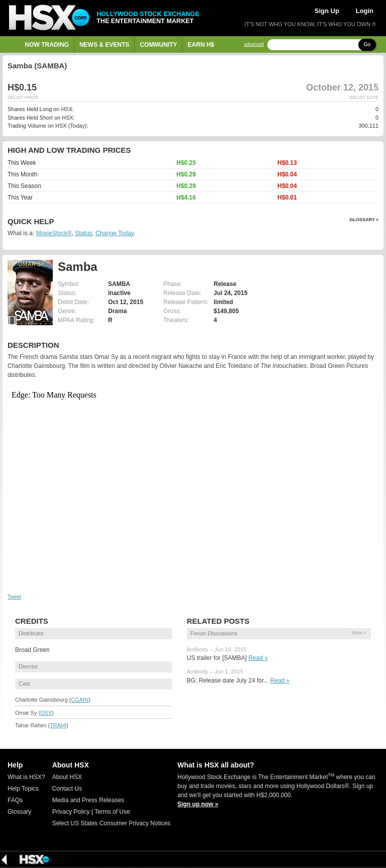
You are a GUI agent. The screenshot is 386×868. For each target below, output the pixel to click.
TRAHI (58, 725)
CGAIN (80, 700)
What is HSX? (26, 777)
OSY (46, 713)
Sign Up (327, 11)
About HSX (67, 777)
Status (83, 233)
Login (365, 11)
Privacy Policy (71, 812)
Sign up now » (198, 804)
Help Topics (23, 789)
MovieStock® (54, 233)
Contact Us (67, 789)
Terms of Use (112, 812)
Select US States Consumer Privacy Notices (111, 823)
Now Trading (47, 45)
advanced (254, 44)
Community (158, 45)
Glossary (19, 812)
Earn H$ (201, 45)
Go (367, 44)
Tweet (14, 597)
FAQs (15, 800)
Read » (258, 658)
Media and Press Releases (88, 800)
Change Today (115, 233)
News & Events (104, 45)
